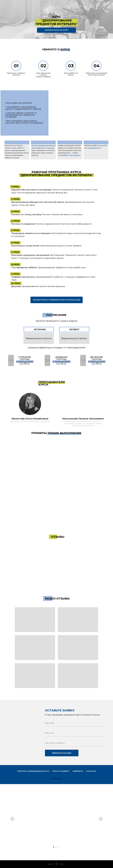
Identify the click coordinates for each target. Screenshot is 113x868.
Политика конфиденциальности (33, 771)
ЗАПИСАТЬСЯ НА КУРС (56, 30)
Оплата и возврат (61, 771)
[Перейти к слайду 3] (57, 847)
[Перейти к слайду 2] (56, 847)
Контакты (91, 771)
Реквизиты (78, 771)
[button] (35, 620)
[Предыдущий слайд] (12, 819)
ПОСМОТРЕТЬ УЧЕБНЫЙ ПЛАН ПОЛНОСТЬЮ (57, 300)
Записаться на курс (62, 753)
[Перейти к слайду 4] (59, 847)
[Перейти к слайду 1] (54, 847)
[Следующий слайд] (101, 819)
